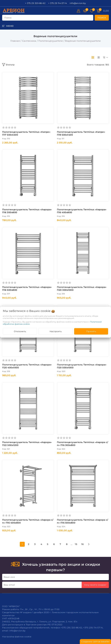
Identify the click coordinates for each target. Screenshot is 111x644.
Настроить (56, 331)
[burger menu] (8, 26)
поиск (8, 18)
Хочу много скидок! (95, 585)
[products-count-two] (93, 57)
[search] (102, 18)
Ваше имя (9, 577)
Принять (91, 331)
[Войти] (78, 11)
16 (82, 544)
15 (76, 544)
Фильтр (8, 65)
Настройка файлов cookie (17, 637)
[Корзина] (106, 11)
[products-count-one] (98, 57)
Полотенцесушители (51, 41)
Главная (15, 41)
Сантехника (29, 41)
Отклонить (20, 331)
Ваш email (9, 585)
